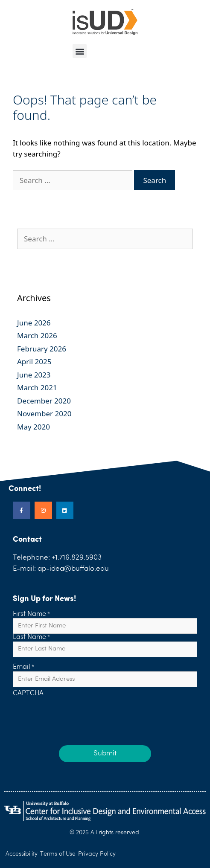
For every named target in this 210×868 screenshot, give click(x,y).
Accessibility (22, 854)
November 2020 (44, 414)
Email (23, 668)
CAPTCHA (28, 694)
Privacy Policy (97, 854)
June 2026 (34, 323)
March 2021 (37, 388)
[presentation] (78, 715)
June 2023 (34, 375)
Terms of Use (58, 854)
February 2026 (42, 349)
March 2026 (37, 335)
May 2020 (34, 427)
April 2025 (34, 361)
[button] (80, 51)
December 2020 (44, 401)
